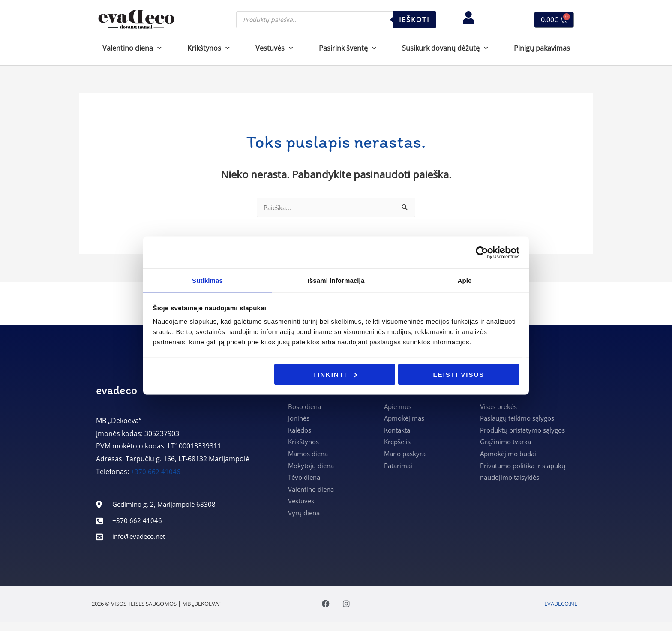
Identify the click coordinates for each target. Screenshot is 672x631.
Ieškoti (414, 20)
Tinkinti (335, 374)
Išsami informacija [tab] (336, 280)
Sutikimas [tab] (207, 280)
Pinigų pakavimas (542, 48)
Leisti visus (459, 374)
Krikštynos (208, 48)
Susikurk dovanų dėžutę (445, 48)
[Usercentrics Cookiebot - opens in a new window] (482, 252)
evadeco (117, 391)
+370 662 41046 (156, 472)
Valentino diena (132, 48)
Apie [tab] (465, 280)
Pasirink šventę (348, 48)
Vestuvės (274, 48)
